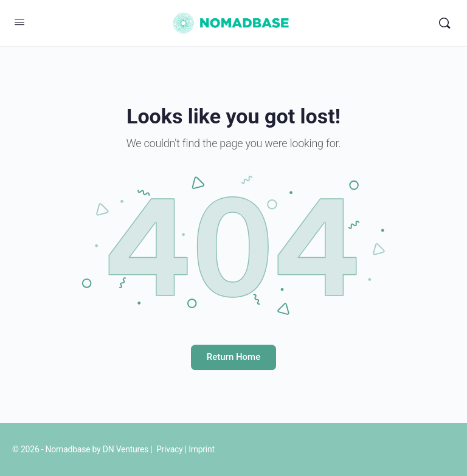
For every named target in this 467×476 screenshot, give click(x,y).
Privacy (170, 449)
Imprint (202, 449)
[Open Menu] (19, 22)
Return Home (233, 357)
